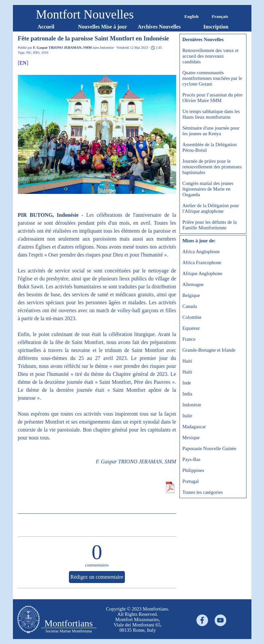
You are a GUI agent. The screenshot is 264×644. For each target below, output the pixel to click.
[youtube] (220, 620)
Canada (190, 306)
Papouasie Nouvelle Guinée (210, 448)
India (187, 394)
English (192, 16)
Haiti (187, 361)
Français (220, 16)
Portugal (191, 481)
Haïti (187, 372)
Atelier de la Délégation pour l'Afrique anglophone (211, 208)
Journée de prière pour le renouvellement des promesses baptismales (212, 167)
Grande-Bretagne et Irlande (209, 350)
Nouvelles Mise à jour (103, 27)
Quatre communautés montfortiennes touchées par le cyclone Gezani (212, 78)
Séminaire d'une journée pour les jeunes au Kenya (211, 131)
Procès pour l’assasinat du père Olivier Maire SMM (213, 98)
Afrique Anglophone (203, 273)
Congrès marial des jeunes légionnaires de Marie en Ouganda (208, 189)
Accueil (46, 27)
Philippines (193, 470)
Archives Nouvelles (159, 27)
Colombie (192, 317)
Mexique (191, 438)
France (189, 339)
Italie (187, 416)
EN (23, 63)
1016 (45, 53)
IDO (36, 53)
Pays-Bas (192, 459)
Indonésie (192, 405)
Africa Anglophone (201, 252)
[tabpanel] (138, 619)
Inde (187, 383)
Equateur (191, 328)
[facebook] (202, 620)
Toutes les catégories (203, 492)
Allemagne (193, 284)
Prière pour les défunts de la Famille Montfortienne (210, 225)
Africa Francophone (202, 263)
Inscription (216, 27)
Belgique (191, 295)
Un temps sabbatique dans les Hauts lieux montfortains (211, 114)
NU (29, 53)
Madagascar (194, 427)
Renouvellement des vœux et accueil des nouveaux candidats (211, 56)
